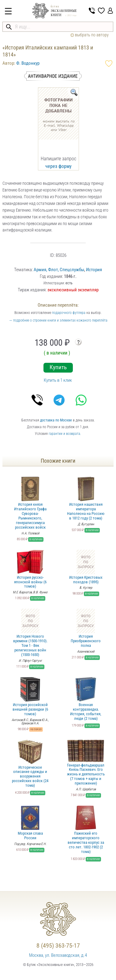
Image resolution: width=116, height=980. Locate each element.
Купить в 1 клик (58, 380)
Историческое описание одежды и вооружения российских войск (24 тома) (30, 764)
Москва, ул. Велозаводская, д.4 (58, 955)
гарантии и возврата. (65, 434)
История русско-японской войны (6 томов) (30, 569)
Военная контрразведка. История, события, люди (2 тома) (86, 699)
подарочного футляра (69, 313)
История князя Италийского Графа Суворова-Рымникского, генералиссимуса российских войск (30, 503)
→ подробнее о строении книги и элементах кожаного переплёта (58, 320)
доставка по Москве (56, 420)
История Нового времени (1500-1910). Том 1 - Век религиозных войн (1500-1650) (30, 633)
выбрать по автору (90, 35)
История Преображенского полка (86, 628)
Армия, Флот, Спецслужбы (59, 270)
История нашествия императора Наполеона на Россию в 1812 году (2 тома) (86, 499)
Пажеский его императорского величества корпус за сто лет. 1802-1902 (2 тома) (86, 830)
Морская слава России (30, 823)
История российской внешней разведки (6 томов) (30, 697)
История (94, 270)
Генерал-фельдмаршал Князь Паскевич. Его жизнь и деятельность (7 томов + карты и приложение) (86, 763)
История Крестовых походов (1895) (86, 567)
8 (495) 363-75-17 (58, 946)
